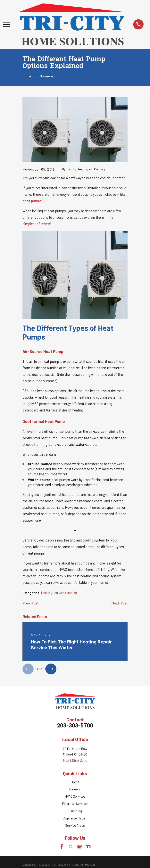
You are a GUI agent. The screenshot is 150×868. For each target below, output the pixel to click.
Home (75, 783)
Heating (47, 593)
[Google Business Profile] (79, 847)
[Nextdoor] (88, 847)
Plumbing (75, 811)
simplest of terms (36, 224)
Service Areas (75, 826)
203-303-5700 (75, 727)
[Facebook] (62, 847)
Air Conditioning (66, 593)
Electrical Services (75, 804)
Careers (75, 790)
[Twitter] (71, 847)
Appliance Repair (75, 819)
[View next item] (52, 669)
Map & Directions (75, 761)
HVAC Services (75, 797)
